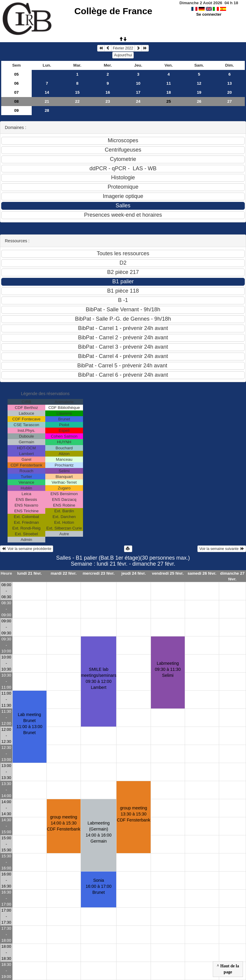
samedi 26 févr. (202, 573)
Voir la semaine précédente (27, 549)
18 (169, 92)
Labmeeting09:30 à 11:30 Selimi (168, 669)
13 (230, 83)
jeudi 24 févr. (134, 573)
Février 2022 (123, 48)
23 (108, 101)
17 (138, 92)
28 (47, 110)
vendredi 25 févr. (168, 573)
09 (16, 110)
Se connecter (209, 14)
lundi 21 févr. (29, 573)
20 (230, 92)
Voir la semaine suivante (222, 549)
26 (199, 101)
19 (199, 92)
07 (16, 92)
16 (108, 92)
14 (47, 92)
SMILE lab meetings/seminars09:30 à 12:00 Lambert (99, 678)
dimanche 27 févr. (232, 576)
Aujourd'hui (123, 55)
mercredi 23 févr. (99, 573)
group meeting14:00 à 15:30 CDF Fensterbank (63, 823)
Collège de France (113, 11)
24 (138, 101)
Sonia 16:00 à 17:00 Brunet (99, 886)
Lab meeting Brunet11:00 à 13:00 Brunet (30, 724)
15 (77, 92)
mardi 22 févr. (64, 573)
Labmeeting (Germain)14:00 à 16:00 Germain (99, 832)
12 (199, 83)
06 (16, 83)
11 (169, 83)
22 (77, 101)
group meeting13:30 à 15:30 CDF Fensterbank (133, 814)
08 (16, 101)
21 (47, 101)
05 (16, 74)
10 (138, 83)
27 (230, 101)
